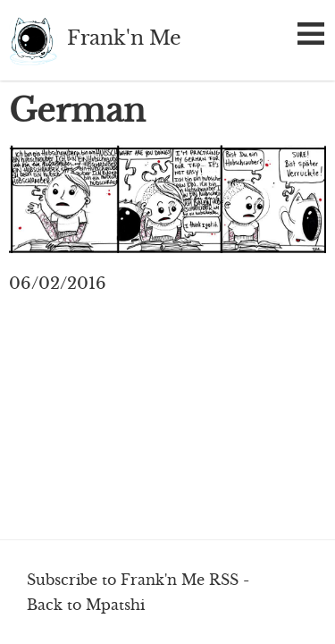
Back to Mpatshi (86, 605)
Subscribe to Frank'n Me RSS (133, 580)
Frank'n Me (33, 40)
